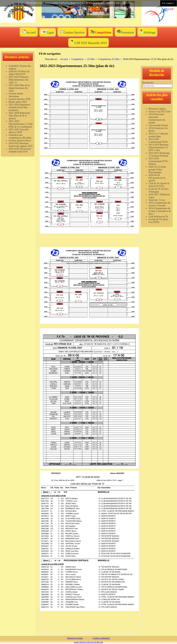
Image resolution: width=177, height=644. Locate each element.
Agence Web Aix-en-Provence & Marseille (88, 642)
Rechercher (148, 83)
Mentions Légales (75, 638)
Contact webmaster (101, 638)
